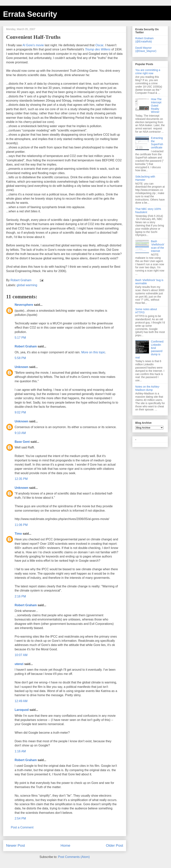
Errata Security (30, 14)
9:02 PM (20, 412)
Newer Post (15, 845)
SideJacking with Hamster (145, 178)
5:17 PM (20, 338)
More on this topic (93, 352)
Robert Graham (26, 346)
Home (65, 845)
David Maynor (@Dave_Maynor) (146, 49)
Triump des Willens (98, 49)
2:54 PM (20, 818)
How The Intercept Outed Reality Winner (156, 106)
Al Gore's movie (33, 45)
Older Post (114, 845)
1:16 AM (20, 751)
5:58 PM (20, 358)
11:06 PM (21, 525)
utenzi (19, 664)
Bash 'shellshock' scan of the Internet (158, 246)
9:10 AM (20, 433)
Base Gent (22, 442)
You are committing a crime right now (148, 72)
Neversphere (24, 305)
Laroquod (22, 710)
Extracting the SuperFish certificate (157, 143)
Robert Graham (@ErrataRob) (144, 40)
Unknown (21, 367)
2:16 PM (20, 596)
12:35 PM (21, 479)
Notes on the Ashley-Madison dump (148, 388)
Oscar (99, 45)
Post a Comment (22, 827)
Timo (18, 534)
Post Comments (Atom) (74, 857)
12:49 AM (21, 701)
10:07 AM (21, 655)
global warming (27, 285)
